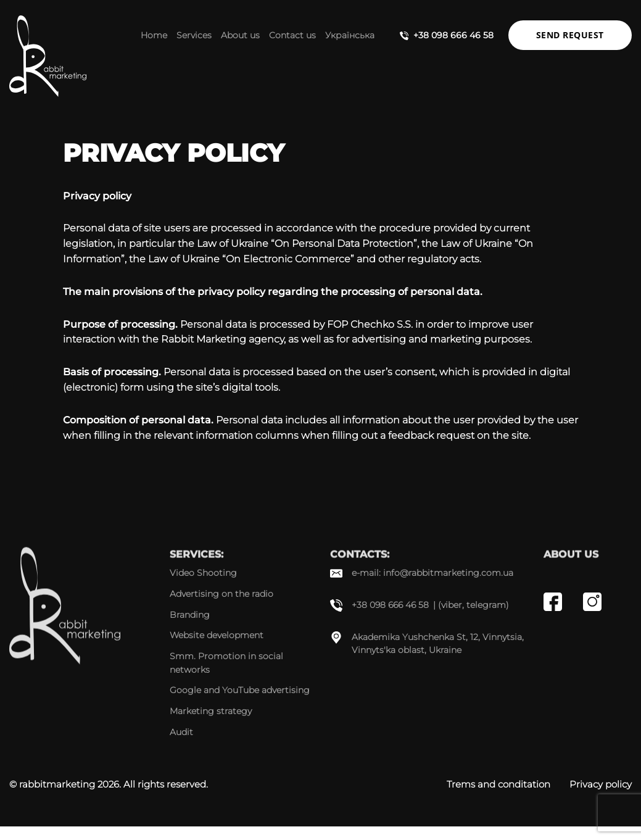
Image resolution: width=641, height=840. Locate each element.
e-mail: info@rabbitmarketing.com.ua (432, 573)
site (520, 435)
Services (194, 35)
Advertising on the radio (221, 594)
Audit (181, 732)
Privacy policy (601, 784)
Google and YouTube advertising (240, 690)
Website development (217, 635)
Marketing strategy (211, 711)
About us (240, 35)
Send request (570, 35)
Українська (350, 35)
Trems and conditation (498, 784)
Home (154, 35)
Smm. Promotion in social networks (226, 663)
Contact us (292, 35)
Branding (190, 615)
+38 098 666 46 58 (453, 35)
